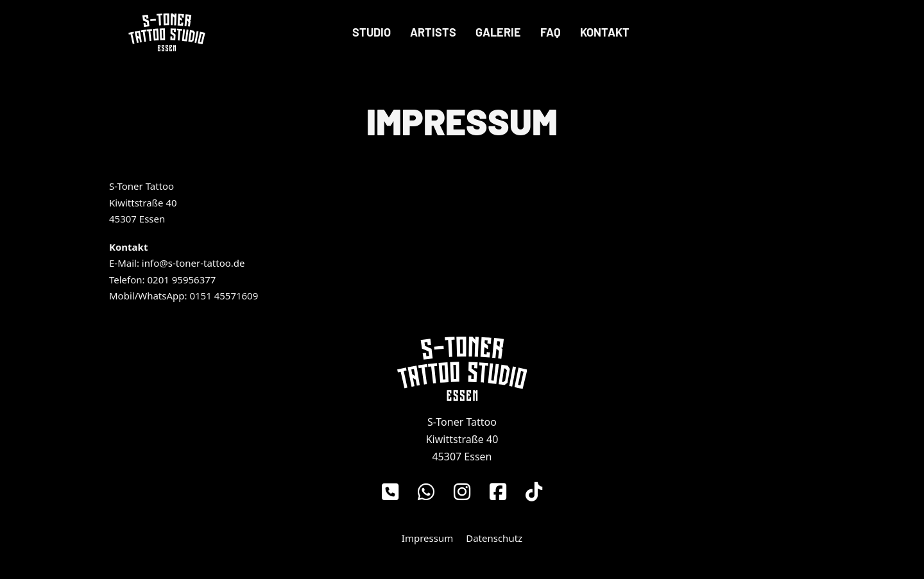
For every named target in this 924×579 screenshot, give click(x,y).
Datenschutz (494, 538)
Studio (372, 32)
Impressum (427, 538)
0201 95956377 (182, 280)
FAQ (551, 32)
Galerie (498, 32)
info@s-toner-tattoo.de (193, 263)
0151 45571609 (224, 296)
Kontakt (605, 32)
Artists (433, 32)
